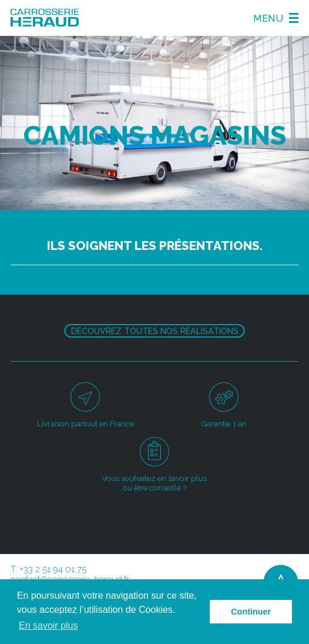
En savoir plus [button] (48, 625)
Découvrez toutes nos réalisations (155, 331)
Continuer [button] (251, 612)
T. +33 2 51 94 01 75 (48, 569)
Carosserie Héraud (45, 18)
